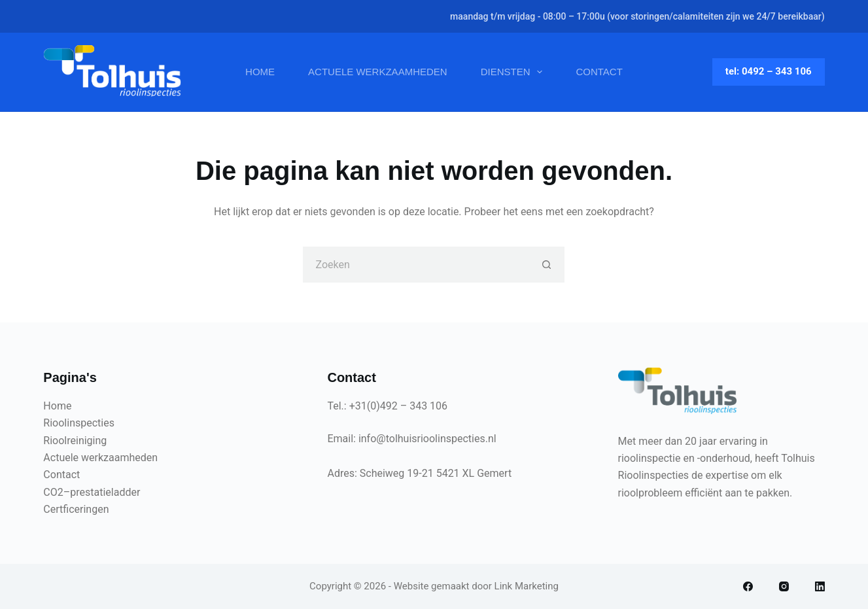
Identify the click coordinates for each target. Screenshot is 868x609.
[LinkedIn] (820, 586)
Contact (599, 72)
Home (260, 72)
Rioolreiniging (75, 441)
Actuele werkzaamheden (378, 72)
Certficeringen (76, 509)
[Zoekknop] (547, 265)
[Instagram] (784, 586)
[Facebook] (748, 586)
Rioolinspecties (79, 423)
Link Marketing (527, 586)
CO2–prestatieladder (92, 492)
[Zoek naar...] (416, 265)
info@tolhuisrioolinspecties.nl (427, 439)
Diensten (514, 72)
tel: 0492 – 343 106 (769, 71)
